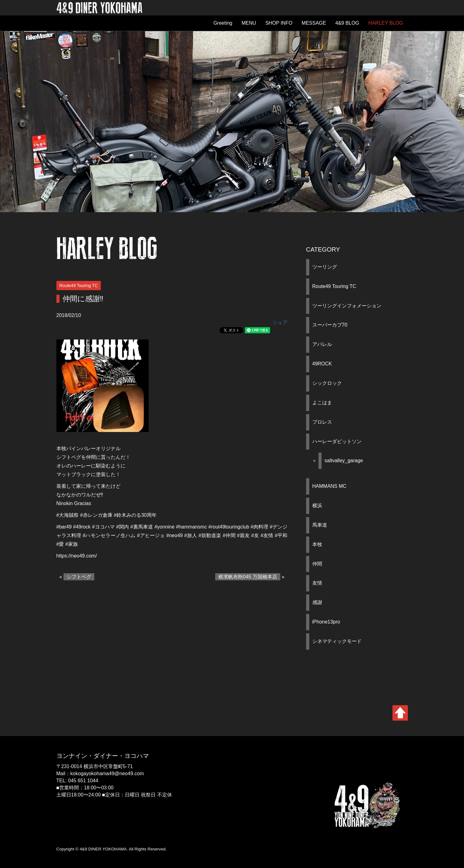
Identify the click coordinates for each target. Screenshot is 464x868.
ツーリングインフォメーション (347, 306)
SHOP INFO (279, 23)
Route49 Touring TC (334, 286)
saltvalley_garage (344, 461)
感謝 (317, 602)
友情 (317, 583)
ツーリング (325, 267)
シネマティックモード (337, 641)
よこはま (322, 403)
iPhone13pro (326, 622)
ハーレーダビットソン (337, 441)
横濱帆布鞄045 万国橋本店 (248, 577)
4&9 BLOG (347, 23)
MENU (249, 23)
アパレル (322, 344)
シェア (280, 322)
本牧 (317, 544)
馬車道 (320, 525)
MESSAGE (314, 23)
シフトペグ (79, 577)
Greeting (223, 23)
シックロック (327, 383)
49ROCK (322, 364)
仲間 (317, 564)
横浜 (317, 506)
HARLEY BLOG (386, 23)
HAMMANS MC (329, 486)
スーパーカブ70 (330, 325)
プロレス (322, 422)
